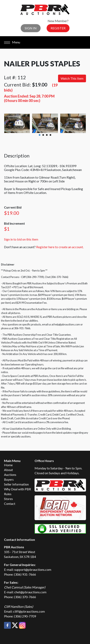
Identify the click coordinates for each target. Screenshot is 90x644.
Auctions (10, 475)
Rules (8, 494)
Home (8, 465)
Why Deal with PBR (17, 489)
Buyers (9, 479)
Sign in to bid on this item (21, 239)
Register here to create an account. (60, 247)
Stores (8, 499)
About (8, 470)
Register (58, 28)
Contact (10, 504)
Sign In (31, 28)
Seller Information (16, 484)
